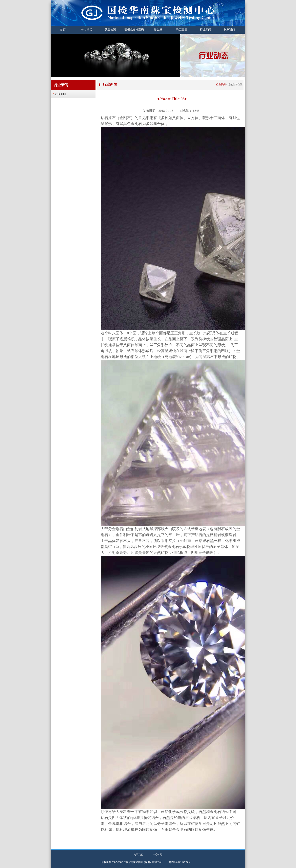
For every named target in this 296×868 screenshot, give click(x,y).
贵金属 (158, 30)
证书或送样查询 (134, 30)
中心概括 (87, 30)
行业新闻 (205, 30)
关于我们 (138, 855)
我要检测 (110, 30)
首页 (63, 30)
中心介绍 (158, 855)
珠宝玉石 (182, 30)
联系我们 (229, 30)
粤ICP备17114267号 (180, 862)
